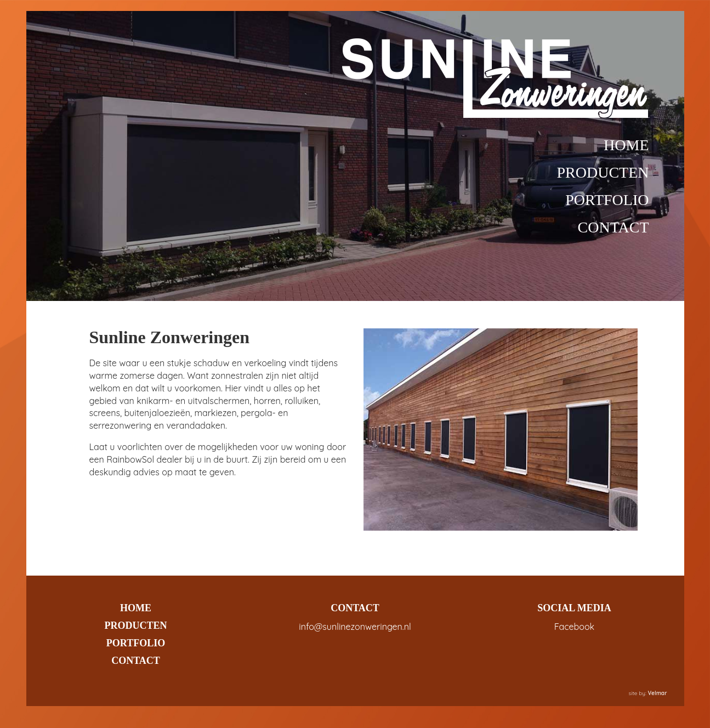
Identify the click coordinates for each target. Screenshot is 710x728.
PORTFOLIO (607, 200)
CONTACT (614, 227)
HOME (626, 145)
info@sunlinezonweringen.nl (355, 627)
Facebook (574, 627)
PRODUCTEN (603, 172)
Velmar (658, 693)
